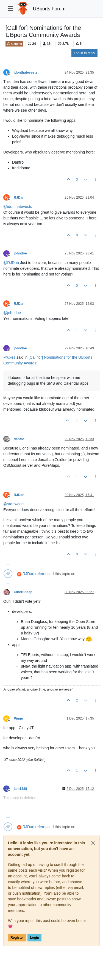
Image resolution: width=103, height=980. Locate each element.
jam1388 (20, 789)
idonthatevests (26, 73)
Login (34, 938)
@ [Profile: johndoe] (12, 313)
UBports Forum (49, 9)
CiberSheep (23, 592)
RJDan (19, 198)
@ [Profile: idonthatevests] (18, 207)
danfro (19, 439)
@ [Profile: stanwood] (13, 504)
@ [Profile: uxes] (9, 357)
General (14, 44)
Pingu (18, 718)
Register (17, 938)
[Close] (93, 843)
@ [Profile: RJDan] (11, 263)
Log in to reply (84, 53)
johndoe (20, 253)
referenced (45, 574)
